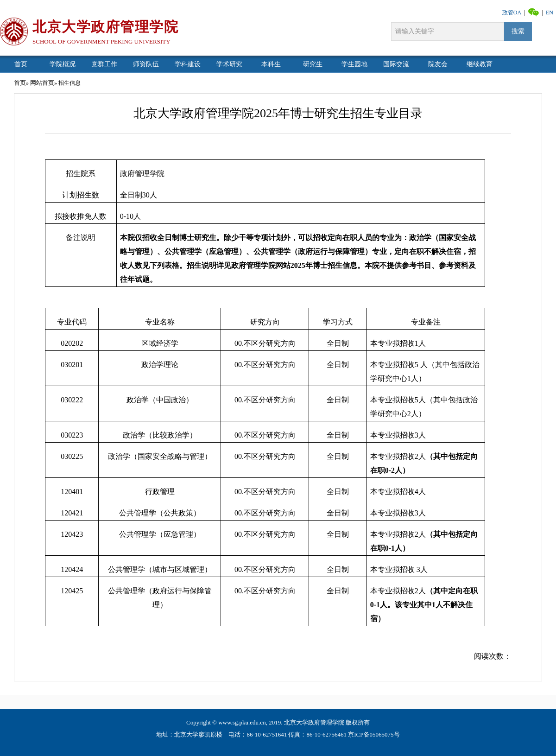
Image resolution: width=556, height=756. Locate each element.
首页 (20, 83)
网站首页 (42, 83)
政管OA (512, 13)
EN (550, 13)
